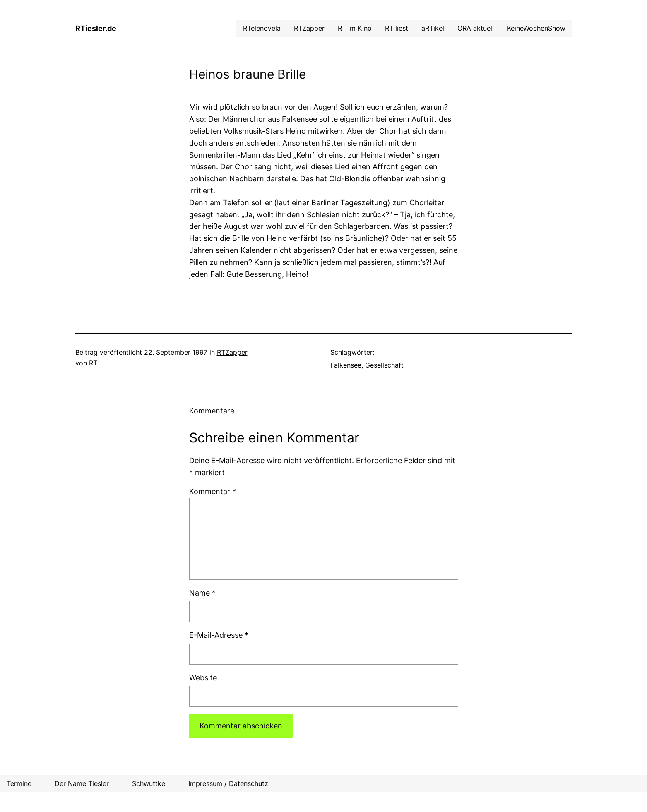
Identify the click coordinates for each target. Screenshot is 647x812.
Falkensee (346, 365)
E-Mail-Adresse (219, 635)
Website (203, 678)
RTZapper (232, 352)
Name (202, 593)
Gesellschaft (384, 365)
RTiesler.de (96, 28)
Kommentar (213, 491)
